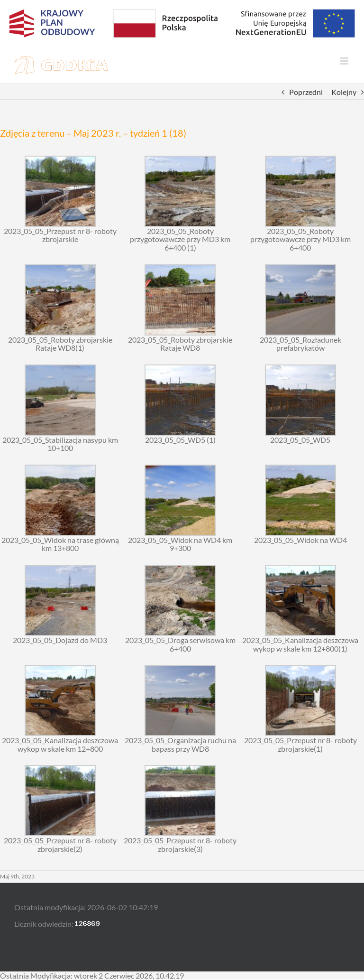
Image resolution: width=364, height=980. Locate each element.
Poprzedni (306, 92)
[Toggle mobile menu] (345, 61)
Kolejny (344, 92)
